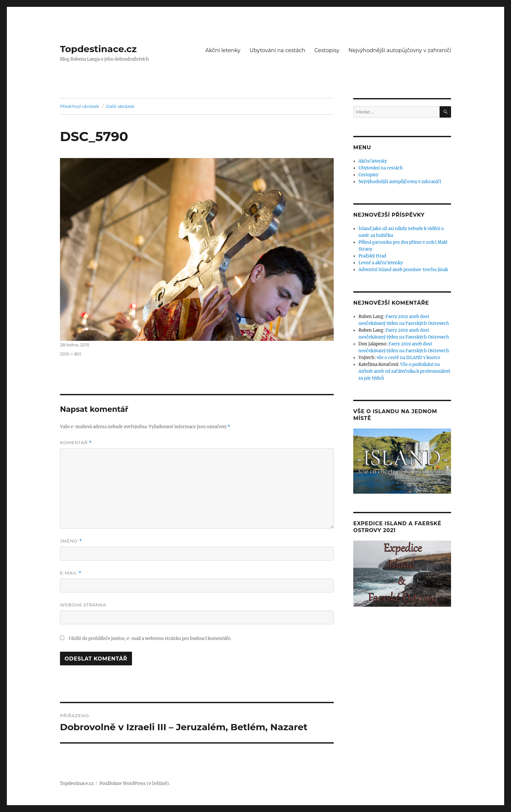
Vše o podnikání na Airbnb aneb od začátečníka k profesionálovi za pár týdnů (404, 371)
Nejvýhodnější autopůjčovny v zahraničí (400, 50)
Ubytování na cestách (277, 50)
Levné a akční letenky (381, 263)
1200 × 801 (71, 354)
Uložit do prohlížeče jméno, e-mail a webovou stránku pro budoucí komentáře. (150, 638)
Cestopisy (327, 50)
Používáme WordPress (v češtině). (135, 783)
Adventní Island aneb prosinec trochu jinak (403, 270)
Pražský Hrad (372, 256)
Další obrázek (120, 106)
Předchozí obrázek (80, 106)
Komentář (76, 443)
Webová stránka (83, 605)
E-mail (71, 573)
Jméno (71, 541)
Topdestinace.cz (98, 49)
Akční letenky (223, 50)
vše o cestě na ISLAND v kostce (409, 358)
